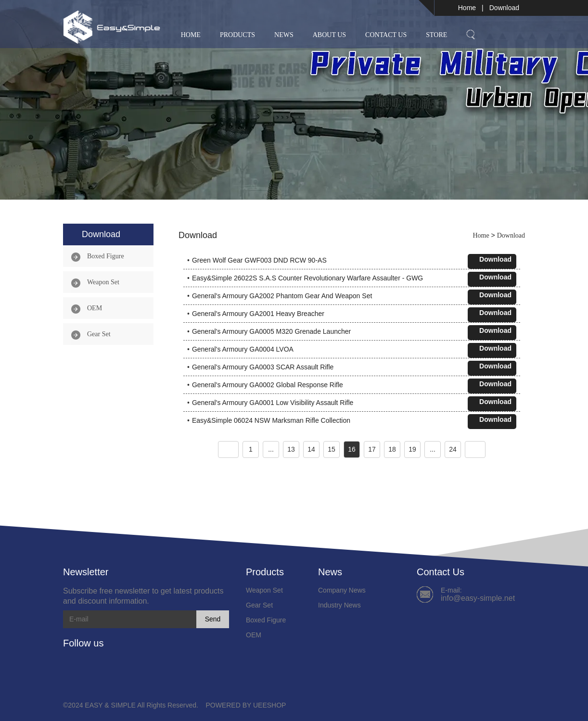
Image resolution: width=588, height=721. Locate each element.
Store (436, 35)
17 (372, 449)
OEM (95, 308)
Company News (342, 590)
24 (453, 449)
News (284, 35)
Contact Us (386, 35)
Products (237, 35)
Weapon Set (103, 282)
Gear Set (99, 334)
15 (332, 449)
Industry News (339, 605)
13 (291, 449)
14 (311, 449)
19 (412, 449)
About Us (329, 35)
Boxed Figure (106, 256)
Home (467, 8)
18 (392, 449)
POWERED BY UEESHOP (246, 705)
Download (504, 8)
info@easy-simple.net (478, 598)
